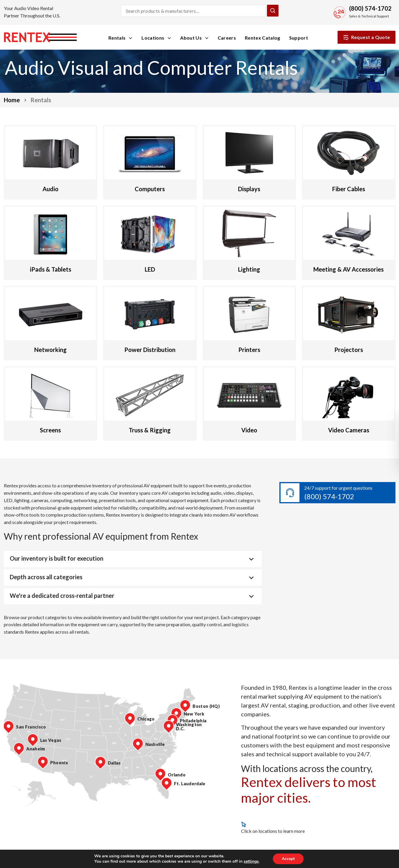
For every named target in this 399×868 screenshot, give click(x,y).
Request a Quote (367, 37)
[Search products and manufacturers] (193, 11)
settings (251, 861)
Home (12, 100)
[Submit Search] (273, 11)
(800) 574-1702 (329, 496)
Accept (288, 859)
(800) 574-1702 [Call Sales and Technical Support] (370, 8)
